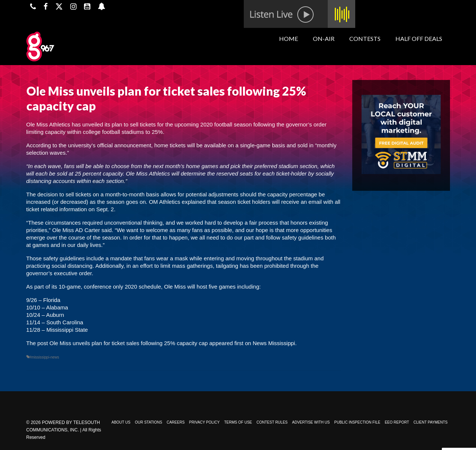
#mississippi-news (44, 357)
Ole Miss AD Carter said (82, 230)
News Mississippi (274, 343)
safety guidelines (64, 258)
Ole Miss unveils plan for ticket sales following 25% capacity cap (129, 343)
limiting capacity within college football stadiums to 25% (95, 132)
